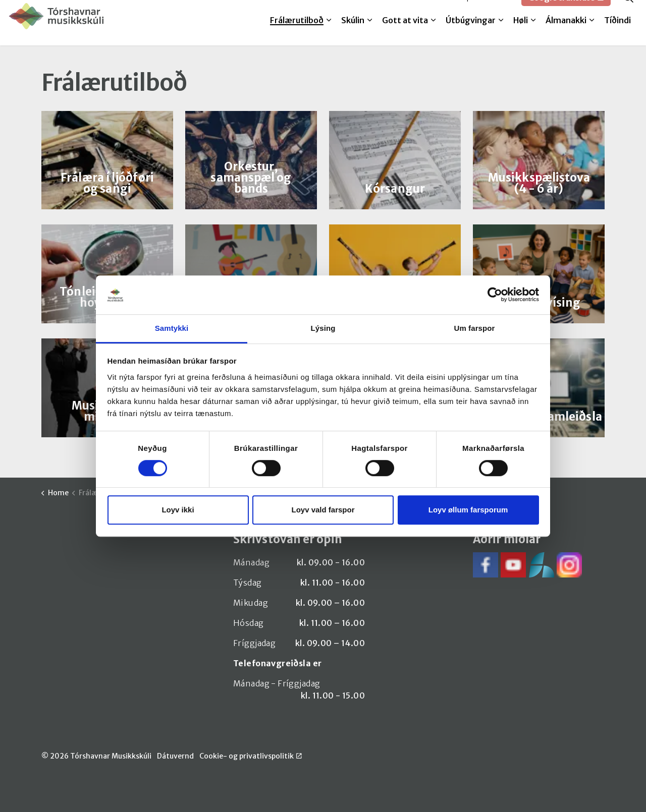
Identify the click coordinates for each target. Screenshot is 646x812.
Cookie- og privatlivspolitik (251, 756)
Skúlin (353, 34)
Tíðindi (617, 34)
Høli (521, 34)
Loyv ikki (178, 510)
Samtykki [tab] (172, 328)
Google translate (566, 11)
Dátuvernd (175, 756)
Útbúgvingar (471, 34)
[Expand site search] (628, 11)
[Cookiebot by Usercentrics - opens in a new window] (495, 295)
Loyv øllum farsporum (468, 510)
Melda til (435, 11)
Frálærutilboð (297, 34)
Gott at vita (405, 34)
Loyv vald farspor (323, 510)
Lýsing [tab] (323, 328)
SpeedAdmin (488, 11)
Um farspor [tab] (474, 328)
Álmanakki (566, 34)
